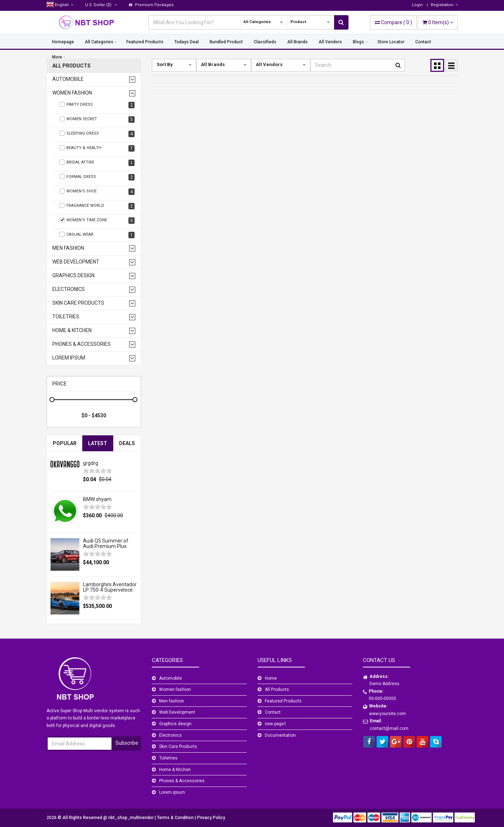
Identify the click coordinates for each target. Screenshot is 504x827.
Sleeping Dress (97, 134)
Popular (65, 443)
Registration (444, 5)
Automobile (68, 79)
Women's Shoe (97, 192)
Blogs (358, 42)
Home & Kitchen (72, 330)
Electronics (69, 289)
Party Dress (97, 105)
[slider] (97, 471)
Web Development (76, 262)
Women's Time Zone (97, 221)
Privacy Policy (211, 818)
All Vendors (330, 42)
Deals (127, 443)
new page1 (276, 724)
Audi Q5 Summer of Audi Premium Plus (106, 543)
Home (271, 678)
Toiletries (66, 317)
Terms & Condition (176, 818)
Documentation (280, 735)
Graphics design (73, 276)
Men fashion (68, 248)
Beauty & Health (97, 148)
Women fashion (72, 93)
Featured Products (145, 42)
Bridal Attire (97, 163)
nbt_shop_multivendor (132, 818)
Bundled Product (226, 42)
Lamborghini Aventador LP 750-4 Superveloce (110, 587)
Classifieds (265, 42)
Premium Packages (151, 5)
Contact (423, 42)
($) (101, 5)
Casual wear (97, 235)
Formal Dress (97, 177)
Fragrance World (97, 206)
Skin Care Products (78, 303)
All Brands (297, 42)
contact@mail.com (389, 728)
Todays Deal (187, 42)
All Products (71, 66)
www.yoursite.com (387, 714)
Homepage (63, 42)
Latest (98, 443)
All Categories (99, 42)
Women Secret (97, 119)
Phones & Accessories (82, 344)
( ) (393, 22)
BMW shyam (97, 499)
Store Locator (391, 42)
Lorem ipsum (69, 358)
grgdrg (91, 463)
